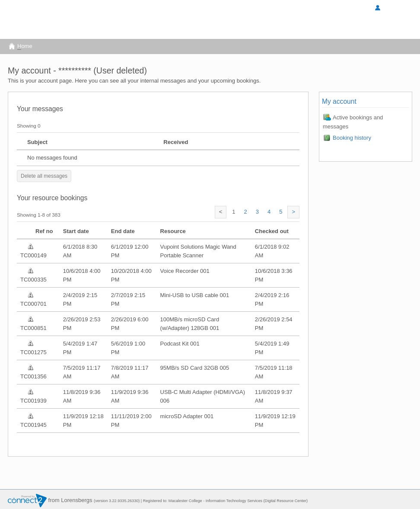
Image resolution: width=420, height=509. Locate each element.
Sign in (354, 8)
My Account (393, 8)
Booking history (347, 138)
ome (20, 46)
